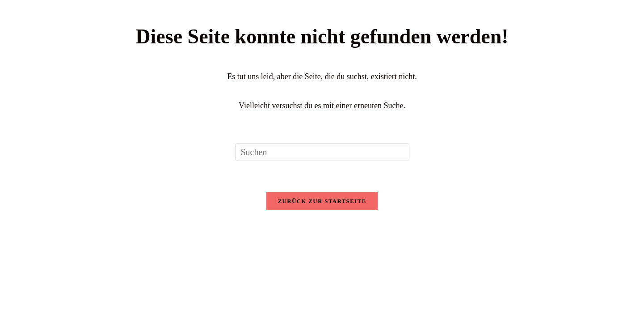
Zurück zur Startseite (322, 201)
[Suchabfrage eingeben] (322, 152)
